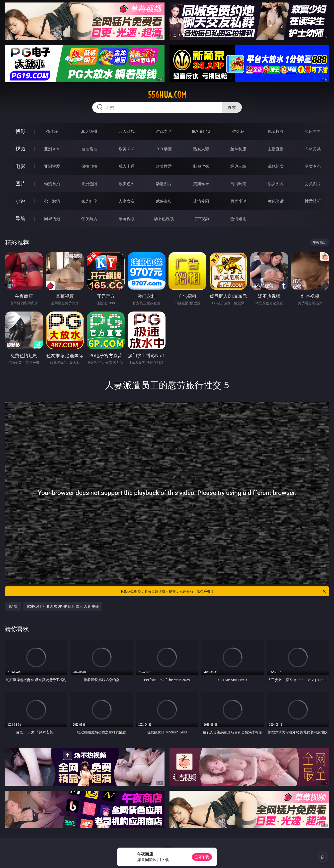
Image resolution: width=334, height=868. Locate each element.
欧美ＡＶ (127, 149)
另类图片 (313, 184)
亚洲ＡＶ (52, 149)
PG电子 (52, 131)
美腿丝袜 (201, 184)
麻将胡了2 (201, 131)
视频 (20, 149)
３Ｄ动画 (164, 149)
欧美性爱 (164, 166)
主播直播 (276, 149)
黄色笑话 (276, 201)
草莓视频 (127, 219)
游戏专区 (164, 131)
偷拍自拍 (89, 166)
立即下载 (202, 857)
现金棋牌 (276, 131)
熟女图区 (276, 184)
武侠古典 (164, 201)
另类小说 (238, 201)
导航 (20, 218)
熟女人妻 (201, 149)
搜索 (232, 107)
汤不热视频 (164, 219)
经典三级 (238, 166)
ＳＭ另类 (313, 149)
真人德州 (89, 131)
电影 (20, 166)
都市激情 (52, 201)
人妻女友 (127, 201)
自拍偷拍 (89, 149)
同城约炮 (52, 219)
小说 (20, 201)
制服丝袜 (201, 166)
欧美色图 (127, 184)
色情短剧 (238, 219)
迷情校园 (201, 201)
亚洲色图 (89, 184)
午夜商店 (89, 219)
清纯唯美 (238, 184)
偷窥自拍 (52, 184)
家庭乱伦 (89, 201)
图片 (20, 184)
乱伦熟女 (276, 166)
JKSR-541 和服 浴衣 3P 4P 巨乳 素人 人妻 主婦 (63, 606)
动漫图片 (164, 184)
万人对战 (127, 131)
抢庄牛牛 (313, 131)
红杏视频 (201, 219)
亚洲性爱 (52, 166)
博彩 (20, 131)
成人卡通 (127, 166)
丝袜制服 (238, 149)
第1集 (13, 606)
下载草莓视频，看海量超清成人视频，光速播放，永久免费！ (223, 591)
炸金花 (238, 131)
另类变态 (313, 166)
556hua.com (167, 95)
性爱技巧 (313, 201)
